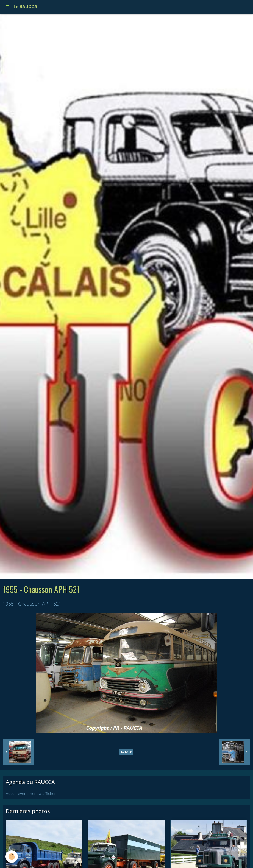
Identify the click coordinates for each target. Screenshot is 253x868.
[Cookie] (12, 857)
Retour (126, 752)
